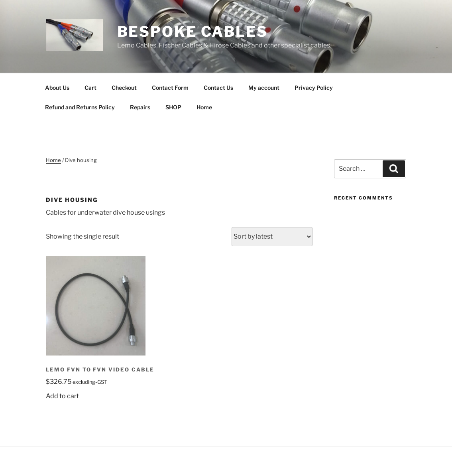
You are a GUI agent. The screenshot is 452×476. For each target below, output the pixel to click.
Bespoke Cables (193, 32)
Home (204, 107)
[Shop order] (272, 237)
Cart (90, 88)
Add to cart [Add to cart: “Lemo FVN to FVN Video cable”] (62, 396)
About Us (57, 88)
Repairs (140, 107)
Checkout (124, 88)
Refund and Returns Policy (80, 107)
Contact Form (170, 88)
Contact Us (218, 88)
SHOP (173, 107)
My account (264, 88)
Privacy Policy (314, 88)
